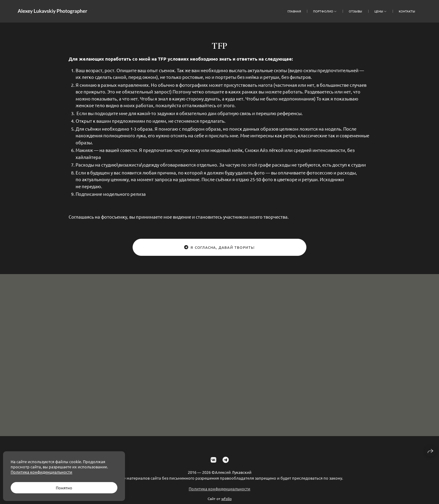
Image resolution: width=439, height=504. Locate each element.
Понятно (64, 488)
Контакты (407, 11)
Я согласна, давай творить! (219, 247)
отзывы (355, 11)
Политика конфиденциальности (220, 492)
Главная (294, 11)
